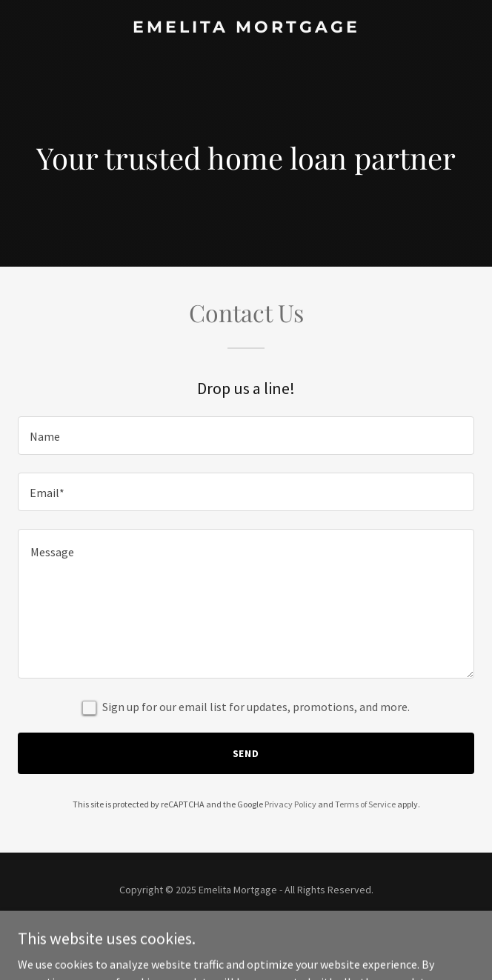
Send (246, 753)
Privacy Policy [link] (290, 804)
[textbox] (246, 436)
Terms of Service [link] (365, 804)
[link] (246, 28)
